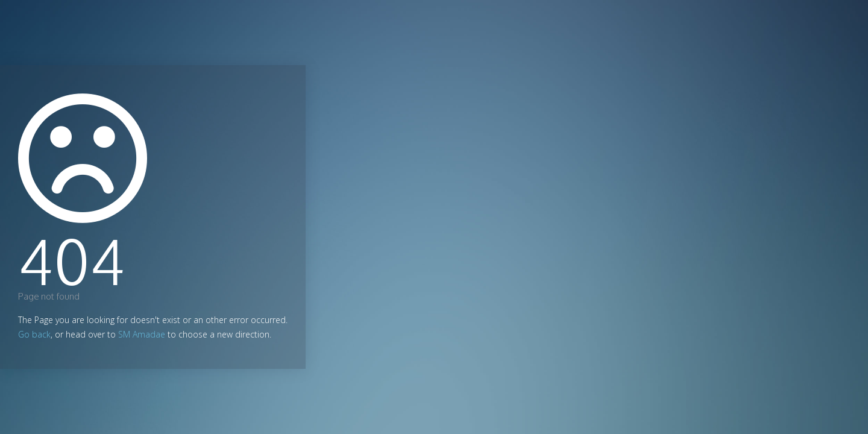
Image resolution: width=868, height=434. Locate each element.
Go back (34, 334)
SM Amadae (142, 334)
